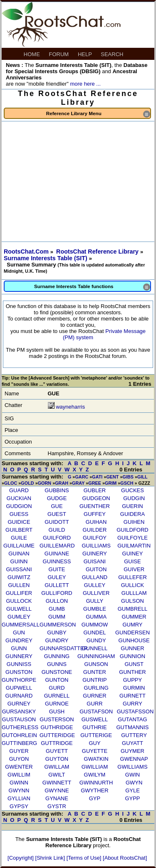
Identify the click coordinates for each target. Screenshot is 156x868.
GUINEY (133, 554)
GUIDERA (132, 514)
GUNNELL (95, 648)
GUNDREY (19, 640)
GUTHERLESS (20, 727)
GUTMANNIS (132, 727)
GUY (94, 743)
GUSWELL (95, 719)
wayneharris (70, 407)
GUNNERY (19, 656)
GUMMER (134, 617)
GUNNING (57, 656)
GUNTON (57, 680)
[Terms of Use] (85, 858)
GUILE (19, 538)
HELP (85, 54)
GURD (57, 688)
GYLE (132, 790)
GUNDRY (57, 640)
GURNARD (19, 696)
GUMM (57, 617)
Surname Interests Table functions (92, 287)
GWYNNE (57, 790)
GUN (19, 633)
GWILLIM (19, 775)
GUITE (57, 569)
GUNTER (95, 672)
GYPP (132, 798)
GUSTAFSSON (135, 711)
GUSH (57, 711)
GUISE (132, 561)
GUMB (57, 609)
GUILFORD (57, 538)
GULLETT (57, 585)
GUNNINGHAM (96, 656)
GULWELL (19, 609)
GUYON (19, 759)
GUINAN (19, 554)
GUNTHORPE (19, 680)
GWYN (134, 783)
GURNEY (19, 704)
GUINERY (95, 554)
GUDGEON (96, 498)
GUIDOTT (57, 522)
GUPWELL (19, 688)
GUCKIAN (19, 498)
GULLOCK (19, 601)
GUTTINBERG (19, 743)
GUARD (19, 490)
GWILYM (95, 775)
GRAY (78, 483)
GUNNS (57, 664)
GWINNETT (57, 783)
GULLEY (95, 585)
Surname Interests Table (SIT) (46, 258)
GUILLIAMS (96, 546)
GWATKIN (96, 759)
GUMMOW (95, 625)
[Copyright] (21, 858)
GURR (94, 704)
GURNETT (132, 696)
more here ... (85, 84)
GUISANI (95, 561)
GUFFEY (95, 514)
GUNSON (96, 664)
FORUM (60, 54)
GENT (112, 477)
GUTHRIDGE (57, 727)
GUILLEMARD (57, 546)
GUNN (19, 648)
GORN (45, 483)
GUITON (96, 569)
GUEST (57, 514)
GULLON (57, 601)
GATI (97, 477)
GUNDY (96, 640)
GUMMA (96, 617)
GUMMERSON (58, 625)
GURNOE (57, 704)
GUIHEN (134, 522)
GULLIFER (19, 593)
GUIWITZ (19, 577)
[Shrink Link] (51, 858)
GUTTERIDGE (57, 735)
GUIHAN (96, 522)
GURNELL (57, 696)
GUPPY (133, 680)
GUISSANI (19, 569)
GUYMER (132, 751)
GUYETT (57, 751)
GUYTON (57, 759)
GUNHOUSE (134, 640)
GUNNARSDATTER (64, 648)
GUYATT (132, 743)
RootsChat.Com (26, 252)
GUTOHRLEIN (19, 735)
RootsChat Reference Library (98, 252)
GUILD (57, 530)
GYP (95, 798)
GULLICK (133, 585)
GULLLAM (134, 593)
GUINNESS (57, 561)
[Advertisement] (78, 181)
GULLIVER (96, 593)
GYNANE (57, 798)
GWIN (132, 775)
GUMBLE (95, 609)
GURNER (94, 696)
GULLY (95, 601)
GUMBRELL (133, 609)
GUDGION (19, 506)
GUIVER (134, 569)
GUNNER (132, 648)
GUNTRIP (95, 680)
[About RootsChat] (125, 858)
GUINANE (57, 554)
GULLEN (19, 585)
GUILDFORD (132, 530)
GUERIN (132, 506)
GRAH (62, 483)
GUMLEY (19, 617)
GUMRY (132, 625)
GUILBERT (19, 530)
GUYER (19, 751)
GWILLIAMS (132, 767)
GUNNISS (19, 664)
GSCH (127, 483)
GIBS (128, 477)
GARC (82, 477)
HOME (33, 54)
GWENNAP (134, 759)
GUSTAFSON (96, 711)
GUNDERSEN (132, 633)
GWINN (19, 783)
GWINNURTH (96, 783)
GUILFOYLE (132, 538)
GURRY (132, 704)
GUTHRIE (95, 727)
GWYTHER (94, 790)
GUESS (19, 514)
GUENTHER (95, 506)
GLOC (11, 483)
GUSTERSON (57, 719)
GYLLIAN (19, 798)
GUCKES (132, 490)
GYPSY (19, 806)
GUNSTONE (57, 672)
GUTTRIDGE (57, 743)
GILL (142, 477)
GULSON (132, 601)
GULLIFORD (57, 593)
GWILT (57, 775)
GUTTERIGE (96, 735)
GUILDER (95, 530)
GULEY (57, 577)
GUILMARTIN (134, 546)
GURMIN (134, 688)
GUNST (134, 664)
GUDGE (57, 498)
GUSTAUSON (19, 719)
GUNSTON (19, 672)
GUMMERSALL (21, 625)
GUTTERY (134, 735)
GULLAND (95, 577)
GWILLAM (57, 767)
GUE (57, 506)
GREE (95, 483)
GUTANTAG (132, 719)
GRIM (111, 483)
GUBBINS (57, 490)
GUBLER (95, 490)
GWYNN (19, 790)
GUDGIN (134, 498)
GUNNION (132, 656)
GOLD (27, 483)
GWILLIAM (95, 767)
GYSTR (57, 806)
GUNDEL (94, 633)
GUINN (19, 561)
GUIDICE (19, 522)
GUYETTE (95, 751)
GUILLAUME (19, 546)
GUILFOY (95, 538)
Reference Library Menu (98, 114)
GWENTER (19, 767)
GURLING (96, 688)
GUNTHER (132, 672)
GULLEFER (132, 577)
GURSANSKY (19, 711)
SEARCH (113, 54)
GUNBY (57, 633)
